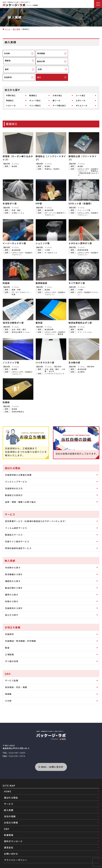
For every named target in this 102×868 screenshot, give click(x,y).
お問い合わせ (11, 846)
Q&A (7, 821)
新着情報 (9, 827)
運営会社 (9, 839)
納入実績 (16, 29)
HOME (8, 783)
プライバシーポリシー (16, 852)
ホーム (8, 29)
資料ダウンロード (13, 833)
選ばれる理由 (11, 790)
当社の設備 (10, 808)
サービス (9, 796)
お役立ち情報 (11, 815)
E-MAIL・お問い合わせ (51, 759)
